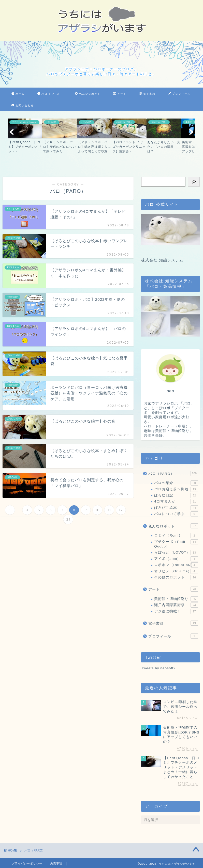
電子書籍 (147, 94)
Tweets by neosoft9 (158, 668)
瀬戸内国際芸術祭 (176, 605)
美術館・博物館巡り (176, 599)
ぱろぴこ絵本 (176, 508)
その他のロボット (176, 577)
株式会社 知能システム (162, 260)
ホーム (18, 94)
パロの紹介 (176, 483)
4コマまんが (176, 502)
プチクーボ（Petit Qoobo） (176, 544)
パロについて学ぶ (176, 514)
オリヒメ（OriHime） (176, 571)
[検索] (194, 182)
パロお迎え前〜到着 (176, 489)
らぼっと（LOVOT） (176, 553)
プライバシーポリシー (27, 863)
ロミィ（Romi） (176, 536)
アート (120, 94)
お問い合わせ (23, 106)
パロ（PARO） (50, 94)
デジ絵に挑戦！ (176, 611)
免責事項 (56, 863)
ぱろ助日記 (176, 495)
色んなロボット (88, 94)
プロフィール (179, 94)
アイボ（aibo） (176, 559)
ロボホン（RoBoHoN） (176, 565)
